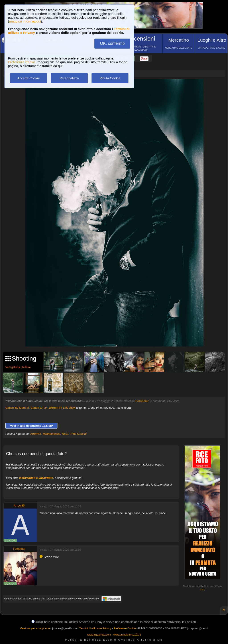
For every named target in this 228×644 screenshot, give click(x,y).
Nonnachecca (51, 434)
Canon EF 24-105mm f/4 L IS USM (53, 408)
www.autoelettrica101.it (127, 635)
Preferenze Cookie (22, 62)
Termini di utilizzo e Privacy (95, 628)
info (202, 589)
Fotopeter (142, 401)
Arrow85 (36, 434)
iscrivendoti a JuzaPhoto (36, 478)
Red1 (65, 434)
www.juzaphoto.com (99, 635)
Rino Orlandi (78, 434)
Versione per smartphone (35, 628)
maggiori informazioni (25, 21)
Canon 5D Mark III (17, 408)
